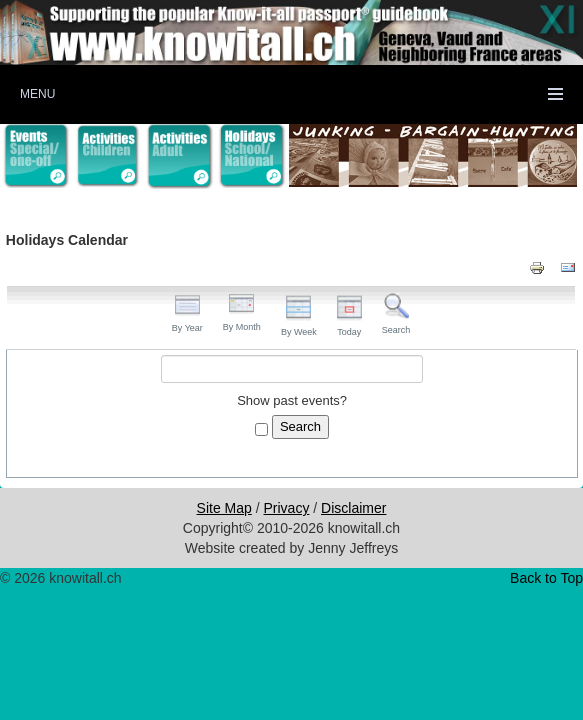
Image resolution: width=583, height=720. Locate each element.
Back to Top (546, 578)
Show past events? (292, 400)
